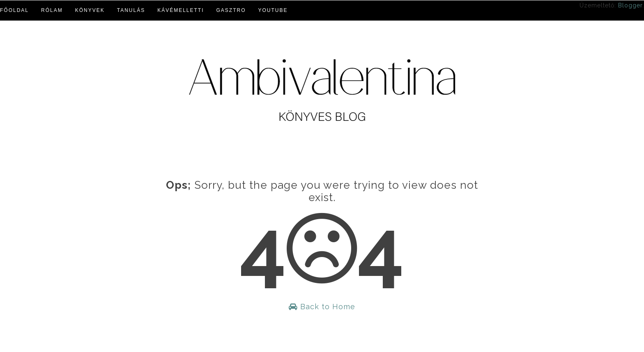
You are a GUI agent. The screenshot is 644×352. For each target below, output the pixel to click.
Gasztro (231, 10)
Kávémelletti (181, 10)
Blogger (630, 5)
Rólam (52, 10)
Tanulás (131, 10)
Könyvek (90, 10)
